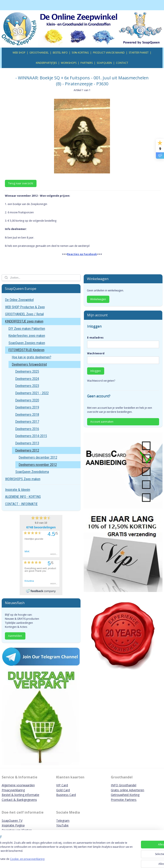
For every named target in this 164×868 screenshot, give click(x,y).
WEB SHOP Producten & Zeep (25, 307)
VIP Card (62, 785)
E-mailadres (95, 338)
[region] (54, 853)
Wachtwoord (96, 353)
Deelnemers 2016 (27, 429)
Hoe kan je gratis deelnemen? (32, 357)
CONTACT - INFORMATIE (21, 504)
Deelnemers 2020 (27, 400)
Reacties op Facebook (82, 254)
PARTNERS (87, 63)
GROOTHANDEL (39, 53)
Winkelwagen (98, 299)
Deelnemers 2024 (27, 379)
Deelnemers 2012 (27, 450)
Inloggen (96, 371)
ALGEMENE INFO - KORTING (23, 497)
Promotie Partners (124, 800)
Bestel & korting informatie (20, 795)
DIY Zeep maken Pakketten (27, 329)
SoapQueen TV (12, 821)
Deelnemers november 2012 (38, 465)
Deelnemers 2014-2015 (31, 436)
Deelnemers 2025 (27, 371)
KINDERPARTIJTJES (46, 63)
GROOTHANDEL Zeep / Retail (24, 314)
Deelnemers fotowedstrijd (29, 364)
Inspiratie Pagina (13, 825)
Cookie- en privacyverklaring (61, 861)
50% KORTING (80, 53)
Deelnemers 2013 (27, 443)
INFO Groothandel (124, 785)
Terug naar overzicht (21, 183)
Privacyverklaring (13, 790)
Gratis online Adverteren (127, 790)
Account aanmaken (102, 422)
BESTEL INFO (60, 53)
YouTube (62, 825)
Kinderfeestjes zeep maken (27, 336)
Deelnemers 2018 (27, 415)
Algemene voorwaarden (18, 785)
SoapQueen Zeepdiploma (32, 472)
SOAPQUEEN (104, 63)
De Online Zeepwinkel (19, 300)
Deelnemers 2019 (27, 407)
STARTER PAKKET (139, 53)
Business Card (66, 795)
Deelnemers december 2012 (38, 457)
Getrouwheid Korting (125, 795)
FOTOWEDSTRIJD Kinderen (26, 350)
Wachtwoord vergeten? (101, 381)
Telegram (63, 821)
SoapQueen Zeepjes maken (27, 343)
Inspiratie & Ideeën (18, 490)
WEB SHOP (19, 53)
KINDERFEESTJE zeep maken (24, 321)
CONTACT (122, 63)
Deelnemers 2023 (27, 386)
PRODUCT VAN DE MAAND (109, 53)
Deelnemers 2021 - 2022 (32, 393)
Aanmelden (15, 636)
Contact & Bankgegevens (19, 800)
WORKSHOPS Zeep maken (23, 479)
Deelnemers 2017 (27, 422)
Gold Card (63, 790)
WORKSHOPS (69, 63)
